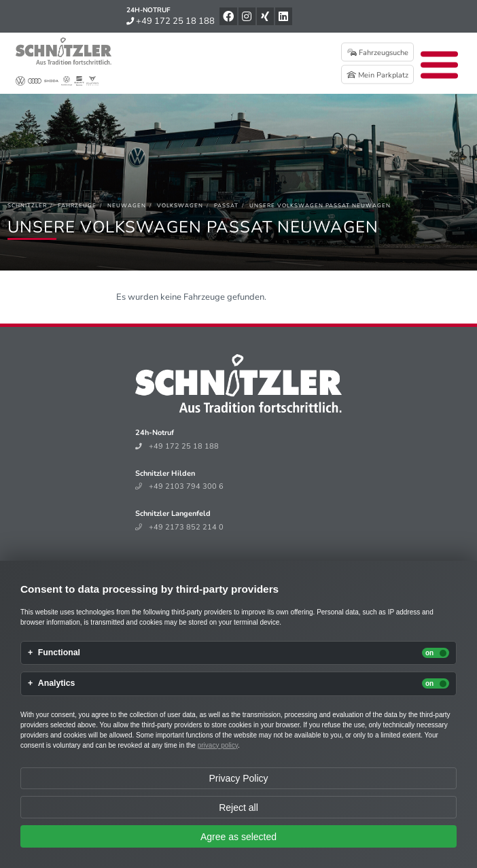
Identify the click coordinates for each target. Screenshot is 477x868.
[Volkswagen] (180, 206)
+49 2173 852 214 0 (179, 527)
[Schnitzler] (27, 206)
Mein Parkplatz (377, 75)
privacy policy (218, 745)
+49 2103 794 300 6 (179, 486)
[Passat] (226, 206)
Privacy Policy (238, 778)
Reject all (238, 808)
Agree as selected (238, 837)
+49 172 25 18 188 (171, 21)
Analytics (57, 683)
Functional (59, 653)
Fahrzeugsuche (378, 53)
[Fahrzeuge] (77, 206)
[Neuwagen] (127, 206)
